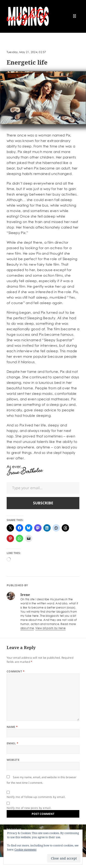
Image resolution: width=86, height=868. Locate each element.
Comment (16, 671)
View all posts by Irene (50, 628)
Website (13, 760)
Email (12, 743)
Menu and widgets (75, 21)
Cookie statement (25, 850)
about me (27, 628)
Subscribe (43, 503)
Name (12, 727)
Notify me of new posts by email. (29, 808)
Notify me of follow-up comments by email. (36, 797)
